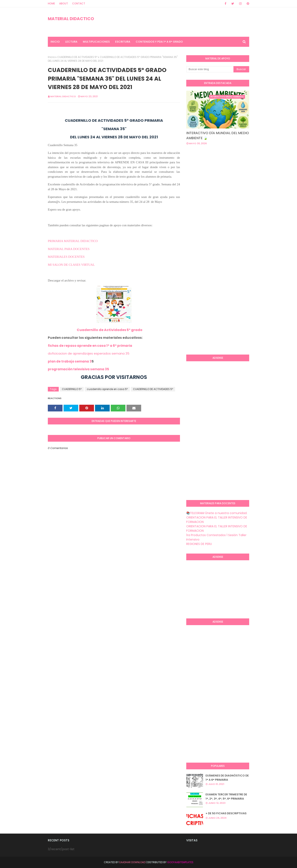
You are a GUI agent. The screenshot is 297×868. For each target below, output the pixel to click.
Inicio (51, 57)
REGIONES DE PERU (199, 544)
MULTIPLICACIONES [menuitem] (96, 42)
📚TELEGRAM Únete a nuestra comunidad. (217, 513)
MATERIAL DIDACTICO (71, 19)
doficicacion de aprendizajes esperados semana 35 (89, 353)
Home (51, 3)
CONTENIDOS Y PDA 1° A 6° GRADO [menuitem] (159, 42)
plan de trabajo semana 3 (70, 361)
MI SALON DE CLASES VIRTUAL (71, 265)
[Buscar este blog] (210, 69)
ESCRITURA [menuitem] (123, 42)
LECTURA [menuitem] (71, 42)
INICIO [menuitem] (55, 42)
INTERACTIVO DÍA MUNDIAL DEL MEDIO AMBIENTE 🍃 (218, 136)
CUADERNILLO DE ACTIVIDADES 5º (77, 57)
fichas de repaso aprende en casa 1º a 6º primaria (90, 346)
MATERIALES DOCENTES (66, 257)
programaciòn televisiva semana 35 (78, 369)
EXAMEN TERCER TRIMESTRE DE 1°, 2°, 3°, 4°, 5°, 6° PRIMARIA (226, 797)
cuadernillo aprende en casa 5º (107, 389)
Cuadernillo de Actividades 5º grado (110, 330)
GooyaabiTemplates (180, 862)
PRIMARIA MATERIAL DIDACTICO (73, 241)
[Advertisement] (242, 182)
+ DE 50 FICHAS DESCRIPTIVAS (226, 813)
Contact (79, 3)
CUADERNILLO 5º (72, 389)
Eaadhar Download (132, 862)
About (64, 3)
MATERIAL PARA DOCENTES (69, 249)
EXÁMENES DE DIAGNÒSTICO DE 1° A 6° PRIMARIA (227, 778)
